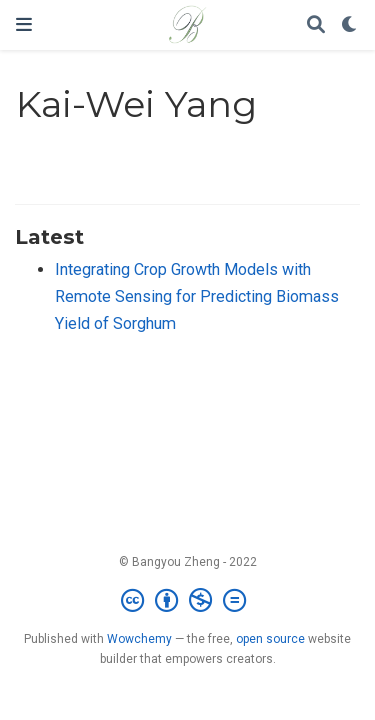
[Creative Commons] (187, 601)
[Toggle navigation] (24, 24)
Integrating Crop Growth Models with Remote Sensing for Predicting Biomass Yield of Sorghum (197, 296)
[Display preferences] (350, 25)
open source (270, 639)
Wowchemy (139, 639)
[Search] (316, 25)
